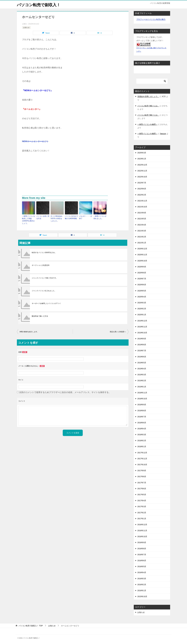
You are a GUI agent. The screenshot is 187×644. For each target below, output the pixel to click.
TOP (31, 626)
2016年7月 (142, 555)
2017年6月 (142, 489)
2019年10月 (142, 333)
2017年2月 (142, 512)
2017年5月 (142, 495)
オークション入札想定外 (41, 265)
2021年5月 (142, 219)
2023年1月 (142, 159)
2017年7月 (142, 482)
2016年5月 (142, 566)
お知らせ (26, 27)
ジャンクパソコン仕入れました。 (44, 291)
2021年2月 (142, 237)
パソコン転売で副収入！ (39, 4)
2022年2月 (142, 195)
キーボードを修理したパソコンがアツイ (46, 303)
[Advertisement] (73, 176)
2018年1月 (142, 447)
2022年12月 (142, 165)
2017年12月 (142, 452)
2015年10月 (142, 596)
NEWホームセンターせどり (35, 141)
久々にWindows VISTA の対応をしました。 (56, 219)
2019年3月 (142, 375)
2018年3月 (142, 435)
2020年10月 (142, 261)
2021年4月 (142, 225)
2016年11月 (142, 531)
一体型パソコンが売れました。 (100, 217)
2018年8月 (142, 411)
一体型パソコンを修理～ (147, 124)
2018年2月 (142, 441)
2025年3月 (142, 153)
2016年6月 (142, 561)
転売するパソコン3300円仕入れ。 (44, 252)
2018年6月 (142, 422)
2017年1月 (142, 518)
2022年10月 (142, 177)
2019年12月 (142, 321)
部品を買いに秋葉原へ (118, 332)
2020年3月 (142, 303)
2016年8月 (142, 548)
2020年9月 (142, 267)
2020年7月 (142, 279)
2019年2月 (142, 381)
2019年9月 (142, 339)
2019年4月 (142, 369)
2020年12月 (142, 249)
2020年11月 (142, 255)
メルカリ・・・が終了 (86, 217)
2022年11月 (142, 171)
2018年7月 (142, 417)
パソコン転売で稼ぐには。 (148, 106)
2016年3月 (142, 578)
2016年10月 (142, 536)
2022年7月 (142, 183)
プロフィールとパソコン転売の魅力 (151, 19)
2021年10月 (142, 207)
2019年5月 (142, 363)
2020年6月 (142, 285)
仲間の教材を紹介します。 (29, 332)
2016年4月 (142, 572)
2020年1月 (142, 315)
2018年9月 (142, 405)
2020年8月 (142, 273)
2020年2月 (142, 309)
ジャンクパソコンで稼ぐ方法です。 (45, 278)
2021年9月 (142, 213)
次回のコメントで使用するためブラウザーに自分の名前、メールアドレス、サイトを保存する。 (65, 392)
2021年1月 (142, 243)
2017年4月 (142, 501)
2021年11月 (142, 201)
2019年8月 (142, 345)
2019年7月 (142, 351)
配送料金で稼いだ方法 (40, 316)
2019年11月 (142, 327)
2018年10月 (142, 399)
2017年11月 (142, 459)
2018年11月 (142, 393)
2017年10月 (142, 465)
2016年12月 (142, 525)
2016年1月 (142, 591)
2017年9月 (142, 471)
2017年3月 (142, 507)
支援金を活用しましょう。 (148, 96)
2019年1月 (142, 387)
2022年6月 (142, 189)
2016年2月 (142, 585)
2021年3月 (142, 231)
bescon (163, 134)
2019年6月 (142, 357)
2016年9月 (142, 542)
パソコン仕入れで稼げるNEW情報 (71, 217)
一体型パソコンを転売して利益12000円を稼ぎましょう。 (29, 220)
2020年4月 (142, 297)
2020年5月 (142, 291)
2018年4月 (142, 429)
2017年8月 (142, 477)
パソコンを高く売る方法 (43, 217)
